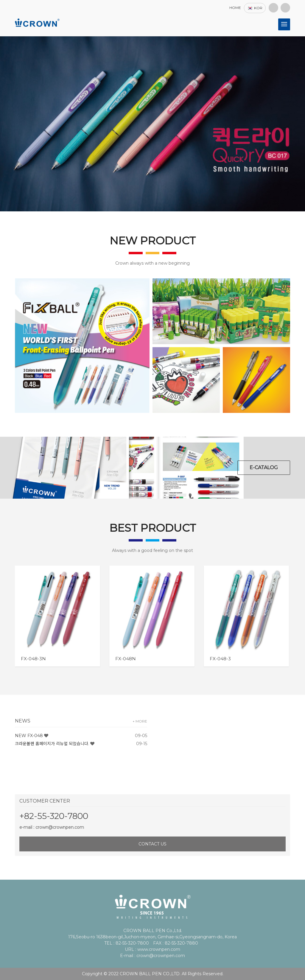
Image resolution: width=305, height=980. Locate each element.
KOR (255, 8)
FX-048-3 (220, 659)
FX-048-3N (33, 659)
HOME (235, 8)
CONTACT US (152, 844)
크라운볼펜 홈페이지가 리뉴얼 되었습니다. (52, 744)
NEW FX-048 (29, 736)
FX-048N (126, 659)
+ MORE (140, 721)
